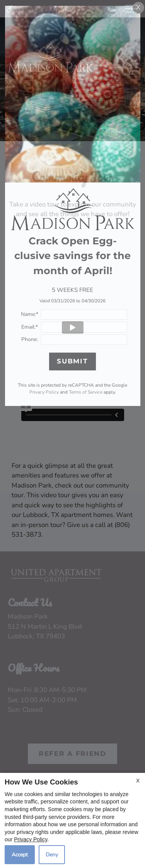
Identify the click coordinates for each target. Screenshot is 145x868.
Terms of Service (86, 392)
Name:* (30, 314)
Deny (52, 855)
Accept (20, 855)
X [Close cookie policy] (138, 781)
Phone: (30, 339)
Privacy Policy (31, 839)
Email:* (30, 327)
